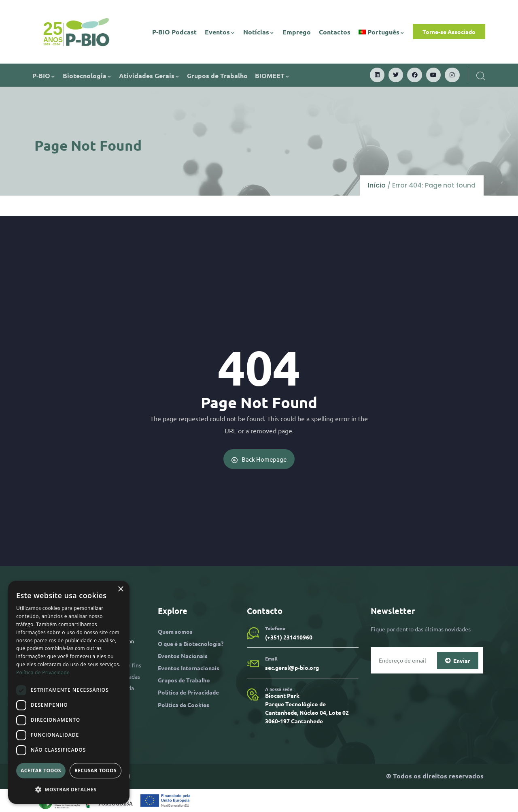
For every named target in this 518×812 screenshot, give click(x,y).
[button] (69, 790)
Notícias (259, 32)
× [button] (120, 589)
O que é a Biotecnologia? (191, 644)
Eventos (220, 32)
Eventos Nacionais (183, 656)
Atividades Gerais (149, 76)
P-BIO (44, 76)
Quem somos (175, 631)
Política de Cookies (184, 705)
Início (377, 185)
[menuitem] (382, 32)
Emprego (297, 32)
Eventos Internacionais (189, 668)
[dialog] (69, 692)
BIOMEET (272, 76)
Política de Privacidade (188, 692)
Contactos (335, 32)
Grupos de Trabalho (217, 76)
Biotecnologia (87, 76)
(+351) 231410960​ (289, 637)
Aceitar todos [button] (41, 770)
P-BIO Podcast (174, 32)
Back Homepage (259, 459)
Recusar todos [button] (96, 770)
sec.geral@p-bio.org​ (292, 667)
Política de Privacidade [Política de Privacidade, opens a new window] (43, 672)
